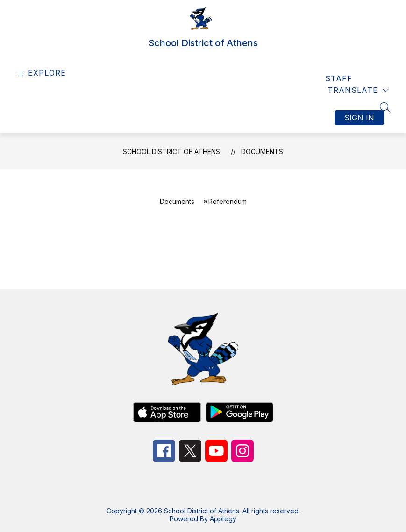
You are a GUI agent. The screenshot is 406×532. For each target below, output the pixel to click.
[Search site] (385, 107)
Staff (339, 78)
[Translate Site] (358, 90)
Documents (262, 151)
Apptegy (223, 519)
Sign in (359, 118)
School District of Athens (171, 151)
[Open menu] (40, 73)
